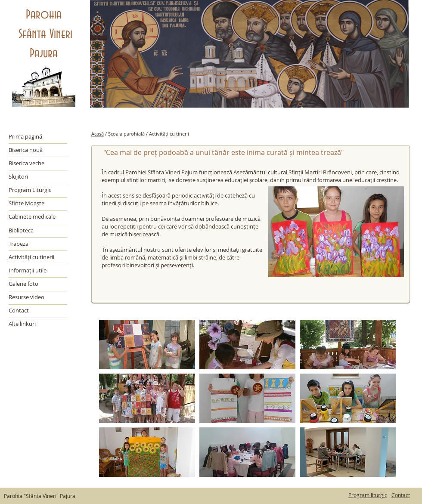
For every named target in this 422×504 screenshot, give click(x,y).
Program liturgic (368, 495)
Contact (401, 495)
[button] (147, 345)
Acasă (98, 134)
